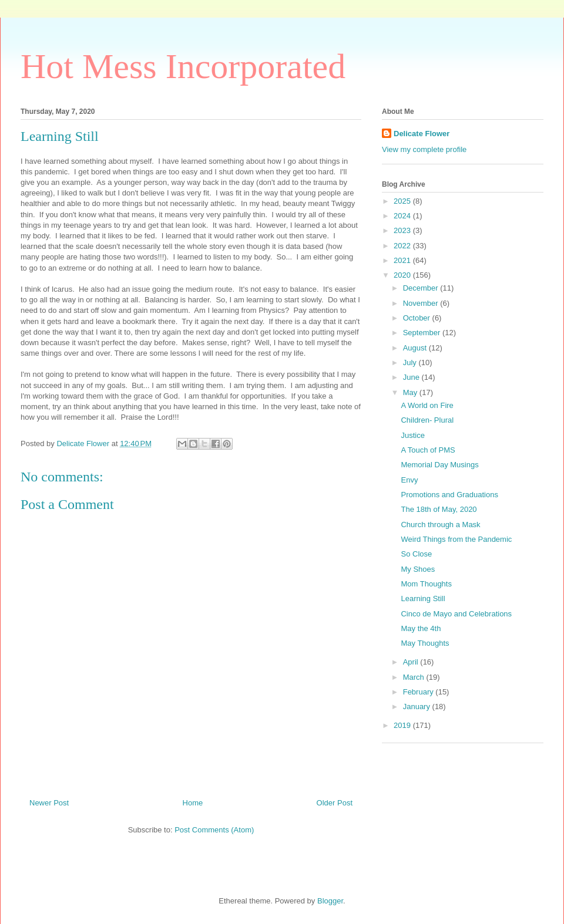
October (418, 318)
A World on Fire (427, 405)
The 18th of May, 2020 (439, 509)
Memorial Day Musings (439, 465)
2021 (403, 260)
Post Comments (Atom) (214, 830)
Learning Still (423, 598)
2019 (403, 725)
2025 (403, 201)
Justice (412, 435)
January (418, 707)
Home (193, 803)
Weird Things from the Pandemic (456, 539)
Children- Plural (427, 420)
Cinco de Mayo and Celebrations (456, 614)
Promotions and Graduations (449, 495)
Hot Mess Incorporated (183, 66)
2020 (403, 275)
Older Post (335, 803)
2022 (403, 246)
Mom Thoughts (426, 584)
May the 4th (421, 628)
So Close (416, 554)
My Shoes (418, 569)
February (419, 692)
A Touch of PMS (428, 450)
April (412, 662)
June (412, 377)
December (422, 288)
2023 (403, 230)
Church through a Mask (440, 525)
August (416, 348)
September (423, 333)
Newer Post (49, 803)
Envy (409, 480)
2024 (403, 216)
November (422, 303)
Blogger (330, 901)
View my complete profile (424, 149)
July (411, 362)
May (411, 392)
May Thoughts (425, 643)
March (415, 677)
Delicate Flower (422, 134)
